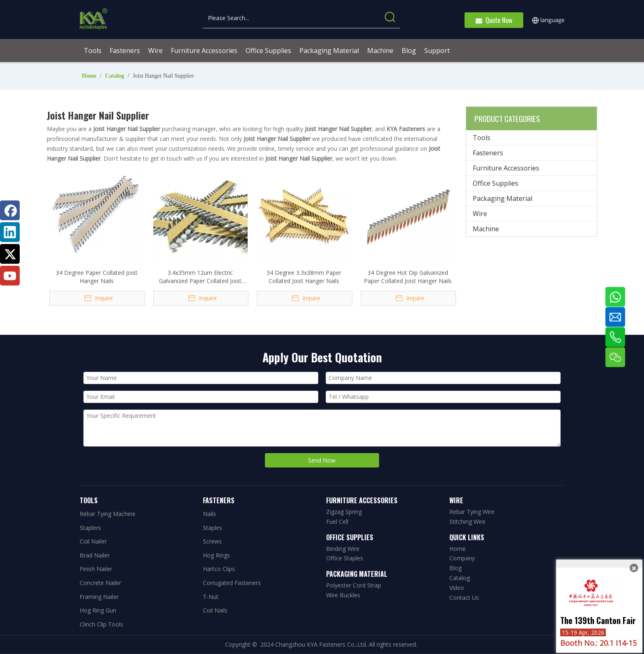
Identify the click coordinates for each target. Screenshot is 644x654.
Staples (213, 528)
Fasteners (488, 153)
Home (458, 549)
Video (457, 588)
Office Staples (345, 558)
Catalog (460, 578)
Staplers (90, 528)
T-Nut (211, 597)
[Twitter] (10, 254)
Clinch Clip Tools (101, 624)
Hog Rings (216, 555)
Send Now (322, 460)
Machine (486, 229)
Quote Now (494, 20)
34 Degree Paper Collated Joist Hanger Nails (97, 277)
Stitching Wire (467, 522)
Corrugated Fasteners (232, 583)
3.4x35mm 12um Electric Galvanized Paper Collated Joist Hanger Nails (200, 277)
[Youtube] (10, 276)
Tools (482, 138)
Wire (480, 214)
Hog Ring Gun (98, 610)
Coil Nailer (93, 541)
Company (462, 558)
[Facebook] (10, 210)
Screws (212, 541)
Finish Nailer (96, 569)
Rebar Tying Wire (472, 512)
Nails (209, 514)
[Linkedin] (10, 232)
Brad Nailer (95, 555)
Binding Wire (343, 549)
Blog (455, 568)
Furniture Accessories (506, 168)
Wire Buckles (343, 595)
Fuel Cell (337, 522)
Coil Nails (215, 610)
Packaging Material (503, 198)
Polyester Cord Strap (354, 585)
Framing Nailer (99, 597)
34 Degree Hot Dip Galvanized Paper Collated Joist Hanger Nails (408, 277)
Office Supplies (496, 183)
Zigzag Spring (344, 512)
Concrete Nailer (100, 583)
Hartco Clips (219, 569)
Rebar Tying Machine (108, 514)
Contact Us (464, 598)
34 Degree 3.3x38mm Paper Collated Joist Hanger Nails (304, 277)
